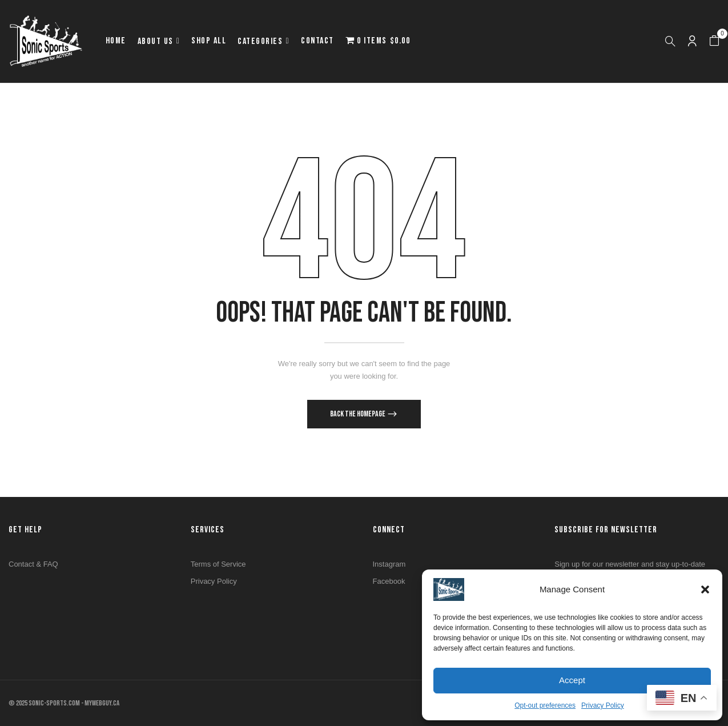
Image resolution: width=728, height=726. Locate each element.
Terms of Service (218, 564)
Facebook (389, 581)
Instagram (389, 564)
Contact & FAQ (33, 564)
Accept (572, 680)
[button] (705, 589)
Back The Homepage (358, 414)
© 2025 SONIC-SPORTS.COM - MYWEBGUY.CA (64, 703)
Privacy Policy (603, 705)
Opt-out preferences (545, 705)
